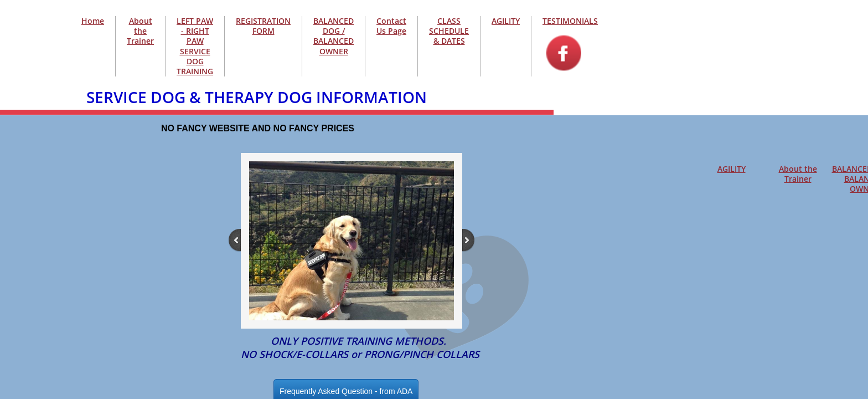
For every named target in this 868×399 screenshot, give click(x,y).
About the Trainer (798, 174)
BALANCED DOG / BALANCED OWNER (334, 36)
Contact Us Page (391, 26)
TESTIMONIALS (570, 21)
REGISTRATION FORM (263, 26)
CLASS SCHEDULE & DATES (449, 31)
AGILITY (732, 169)
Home (93, 21)
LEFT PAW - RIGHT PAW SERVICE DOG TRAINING (195, 46)
